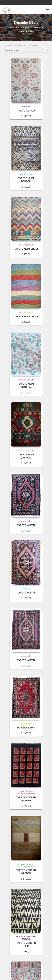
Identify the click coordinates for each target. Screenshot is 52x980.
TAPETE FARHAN (26, 111)
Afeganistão (23, 791)
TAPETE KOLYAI (26, 525)
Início (6, 46)
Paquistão (26, 107)
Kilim (31, 174)
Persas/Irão (24, 380)
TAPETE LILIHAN (26, 728)
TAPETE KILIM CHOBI (26, 249)
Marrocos (24, 174)
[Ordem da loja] (26, 51)
